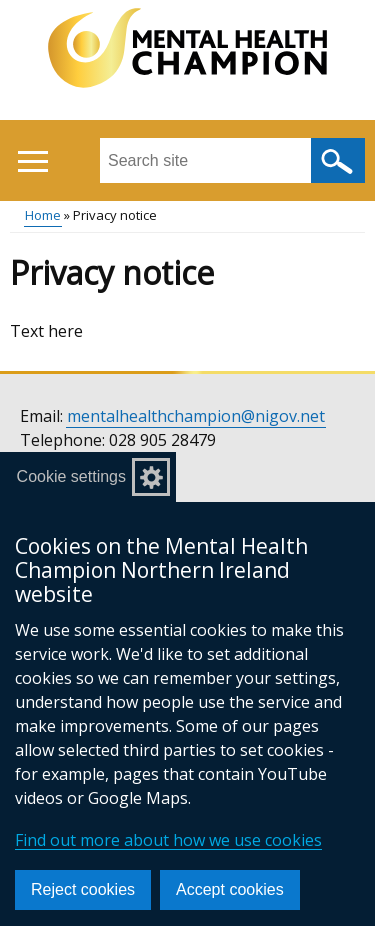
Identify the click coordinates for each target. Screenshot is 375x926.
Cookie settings (71, 476)
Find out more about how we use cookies (168, 840)
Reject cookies (83, 889)
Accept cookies (230, 889)
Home (43, 215)
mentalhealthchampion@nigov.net (196, 416)
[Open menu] (32, 161)
